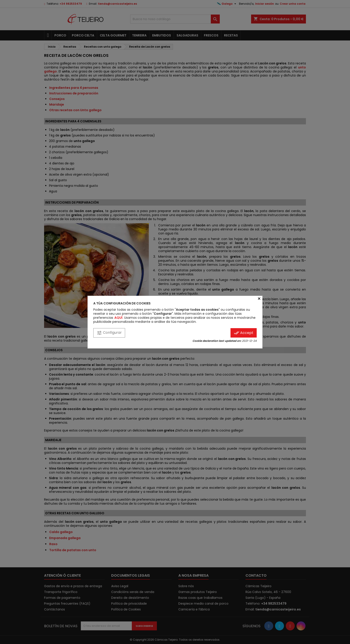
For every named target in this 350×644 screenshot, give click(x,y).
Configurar (109, 333)
